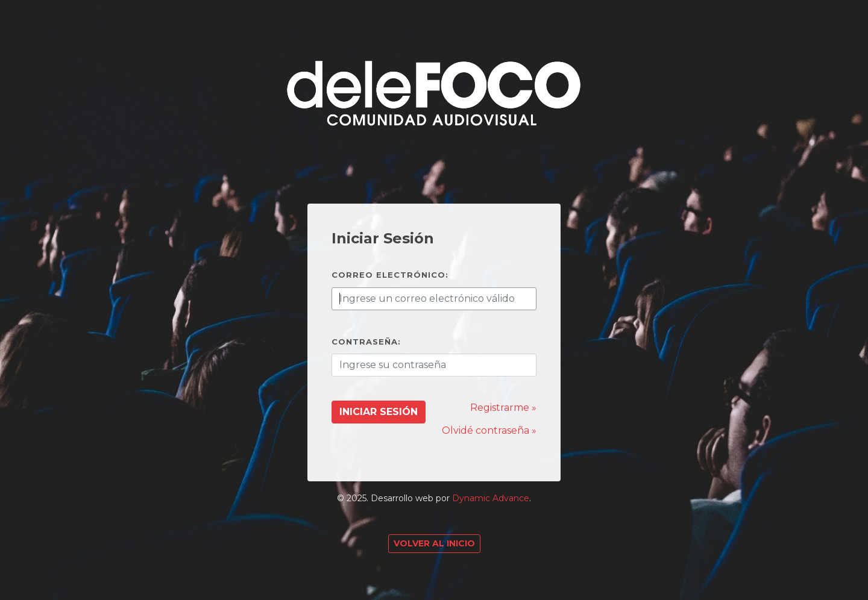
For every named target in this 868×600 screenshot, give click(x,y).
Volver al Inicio (434, 543)
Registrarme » (503, 408)
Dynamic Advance (491, 498)
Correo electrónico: (390, 275)
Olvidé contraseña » (489, 430)
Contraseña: (366, 342)
